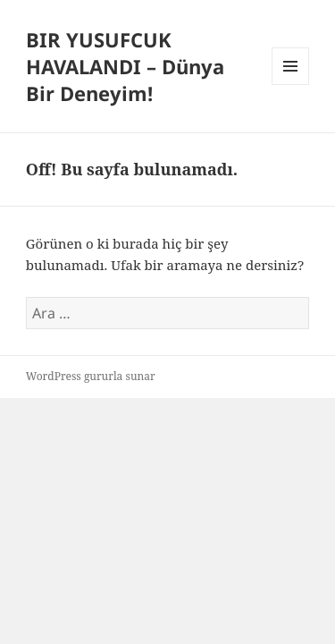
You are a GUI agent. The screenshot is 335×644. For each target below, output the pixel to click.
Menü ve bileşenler (291, 85)
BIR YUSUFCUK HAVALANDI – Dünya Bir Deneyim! (125, 66)
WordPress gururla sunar (91, 376)
